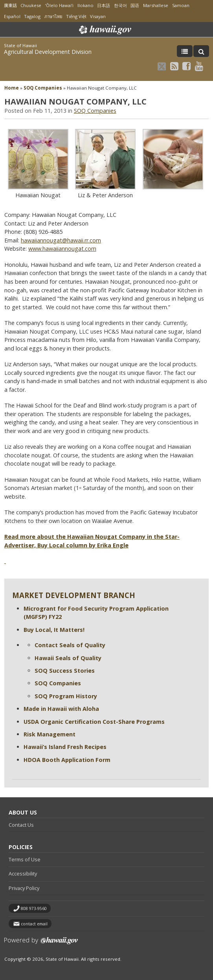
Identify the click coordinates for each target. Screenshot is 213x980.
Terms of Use (25, 859)
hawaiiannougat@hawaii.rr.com (61, 240)
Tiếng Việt (76, 16)
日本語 (104, 5)
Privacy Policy (24, 888)
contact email (34, 924)
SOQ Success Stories (65, 671)
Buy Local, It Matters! (54, 630)
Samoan (181, 5)
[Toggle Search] (201, 51)
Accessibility (23, 874)
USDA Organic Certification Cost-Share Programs (94, 722)
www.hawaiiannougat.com (62, 249)
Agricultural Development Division (48, 52)
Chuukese (31, 5)
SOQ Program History (66, 696)
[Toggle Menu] (185, 51)
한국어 (120, 5)
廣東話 (10, 5)
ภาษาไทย (53, 16)
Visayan (98, 16)
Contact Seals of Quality (70, 645)
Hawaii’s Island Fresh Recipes (65, 747)
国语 (135, 5)
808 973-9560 (34, 908)
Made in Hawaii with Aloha (61, 709)
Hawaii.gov (104, 30)
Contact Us (21, 825)
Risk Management (50, 734)
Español (12, 16)
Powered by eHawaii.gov (41, 944)
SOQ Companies (43, 88)
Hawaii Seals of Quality (68, 658)
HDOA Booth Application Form (67, 760)
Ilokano (85, 5)
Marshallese (156, 5)
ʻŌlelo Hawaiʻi (59, 5)
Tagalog (32, 16)
